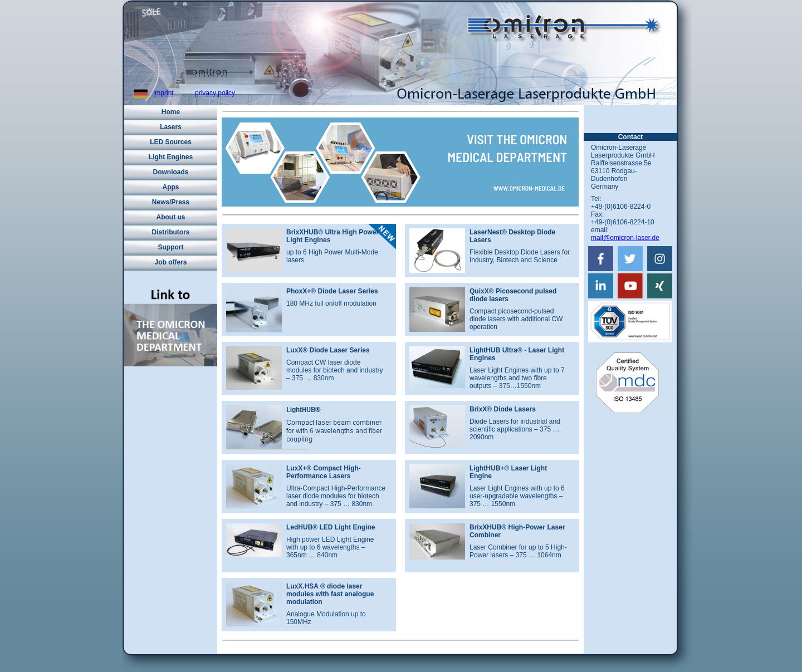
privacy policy (215, 93)
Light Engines (171, 157)
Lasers (171, 127)
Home (171, 112)
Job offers (170, 262)
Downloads (170, 172)
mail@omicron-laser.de (625, 238)
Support (171, 247)
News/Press (171, 202)
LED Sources (171, 142)
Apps (171, 187)
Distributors (170, 232)
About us (171, 217)
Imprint (163, 93)
